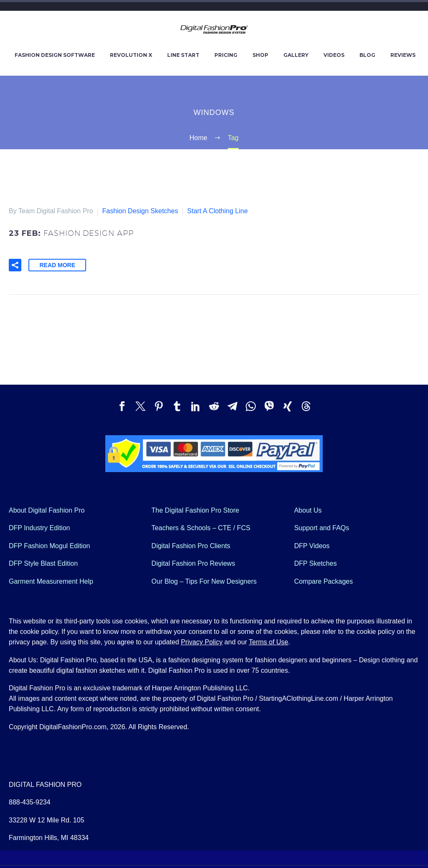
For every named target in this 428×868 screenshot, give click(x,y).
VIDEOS (334, 55)
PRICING (226, 55)
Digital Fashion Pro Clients (191, 545)
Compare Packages (324, 580)
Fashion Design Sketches (140, 211)
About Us (308, 509)
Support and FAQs (322, 527)
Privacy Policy (202, 641)
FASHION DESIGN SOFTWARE (55, 55)
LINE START (183, 55)
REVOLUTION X (131, 55)
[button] (15, 264)
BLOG (367, 55)
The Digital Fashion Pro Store (195, 509)
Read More (57, 264)
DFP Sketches (316, 562)
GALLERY (296, 55)
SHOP (260, 55)
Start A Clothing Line (218, 211)
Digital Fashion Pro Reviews (193, 562)
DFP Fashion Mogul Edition (49, 545)
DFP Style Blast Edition (43, 562)
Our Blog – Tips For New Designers (204, 580)
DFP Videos (312, 545)
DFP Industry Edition (39, 527)
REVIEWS (403, 55)
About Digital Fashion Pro (47, 509)
